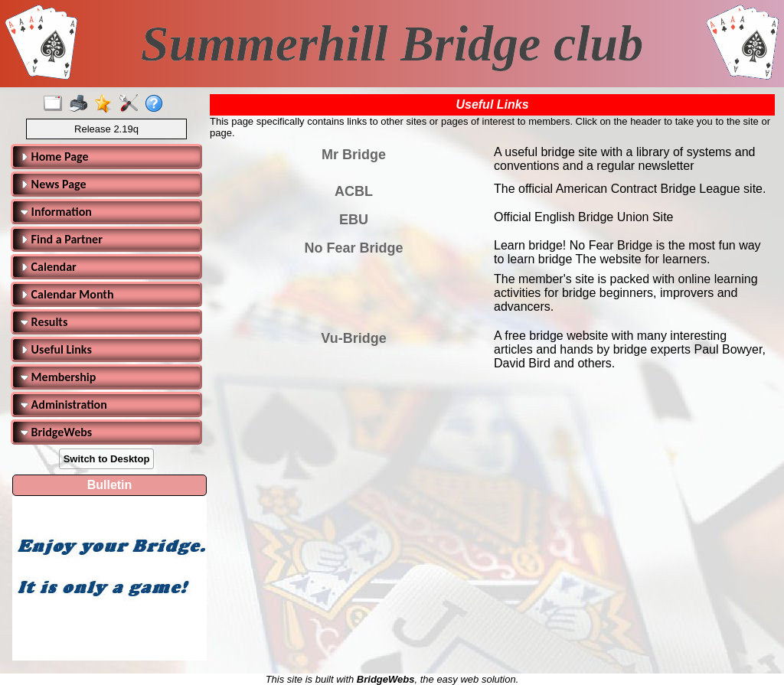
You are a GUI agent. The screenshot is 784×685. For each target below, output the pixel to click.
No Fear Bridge (353, 248)
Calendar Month (67, 294)
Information (56, 212)
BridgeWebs (56, 432)
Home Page (55, 157)
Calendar (49, 267)
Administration (64, 404)
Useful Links (56, 349)
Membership (58, 377)
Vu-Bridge (353, 338)
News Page (54, 184)
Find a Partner (62, 239)
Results (44, 322)
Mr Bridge (354, 155)
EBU (354, 220)
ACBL (354, 191)
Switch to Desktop (107, 459)
